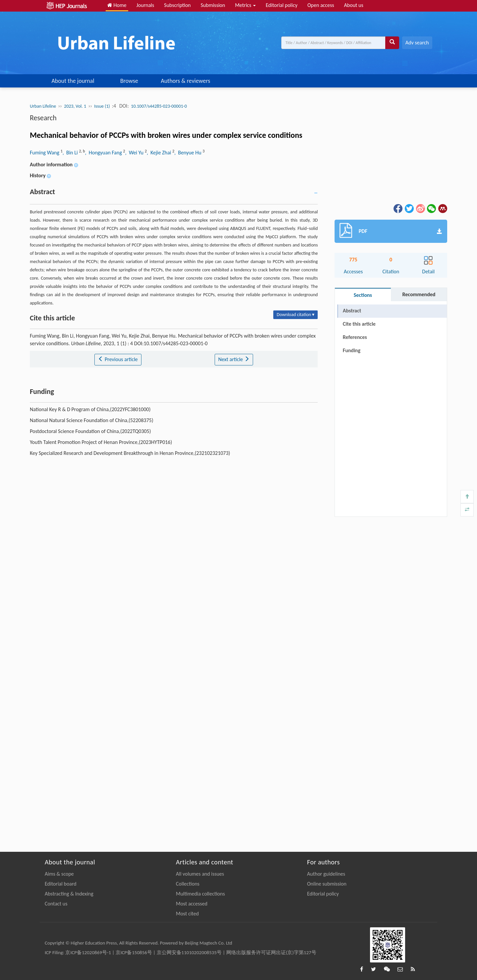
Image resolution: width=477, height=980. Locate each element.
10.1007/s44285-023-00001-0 (159, 106)
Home (117, 5)
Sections (363, 295)
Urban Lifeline (43, 106)
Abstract (352, 311)
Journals (145, 5)
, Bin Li (71, 153)
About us (354, 5)
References (355, 337)
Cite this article (359, 324)
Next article (234, 359)
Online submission (327, 884)
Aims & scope (59, 874)
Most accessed (192, 904)
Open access (321, 5)
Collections (188, 884)
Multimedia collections (200, 894)
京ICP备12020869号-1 (88, 953)
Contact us (56, 904)
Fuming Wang (45, 153)
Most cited (187, 914)
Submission (213, 5)
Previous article (118, 359)
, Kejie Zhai (159, 153)
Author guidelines (326, 874)
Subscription (177, 5)
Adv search (417, 43)
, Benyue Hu (188, 153)
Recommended (419, 294)
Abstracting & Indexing (69, 894)
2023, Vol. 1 (75, 106)
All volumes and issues (200, 874)
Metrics (245, 5)
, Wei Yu (135, 153)
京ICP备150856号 (134, 953)
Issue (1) (103, 106)
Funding (352, 350)
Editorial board (61, 884)
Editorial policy (282, 5)
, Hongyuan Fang (104, 153)
